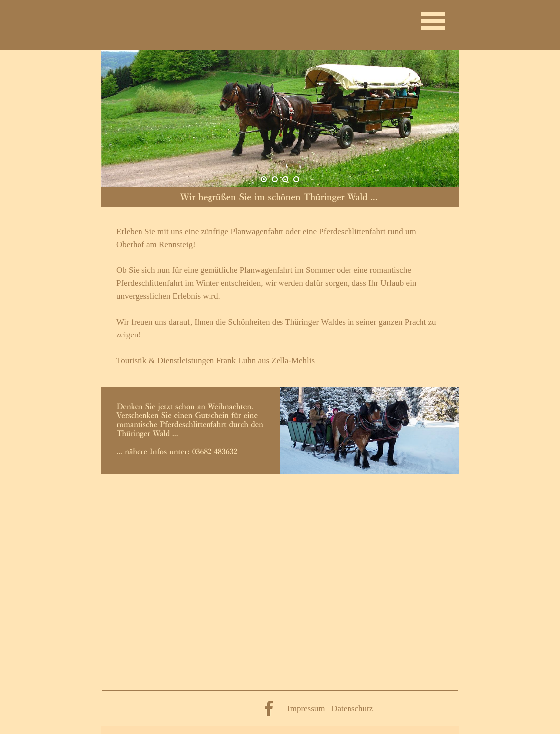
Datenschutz (352, 708)
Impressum (306, 708)
